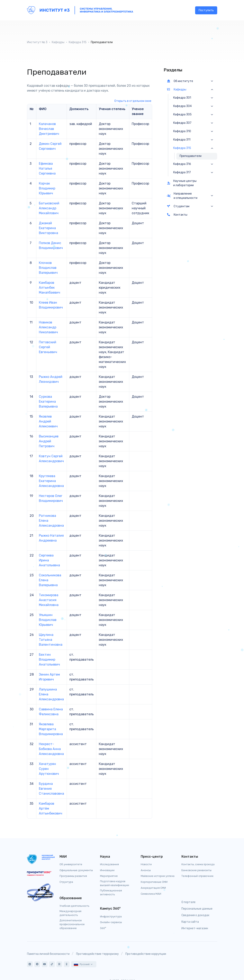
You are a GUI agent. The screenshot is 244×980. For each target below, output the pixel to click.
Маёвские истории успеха (158, 876)
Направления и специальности (182, 196)
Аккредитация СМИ (153, 888)
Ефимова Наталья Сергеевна (47, 168)
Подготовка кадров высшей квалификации (115, 883)
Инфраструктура (111, 916)
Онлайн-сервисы (111, 922)
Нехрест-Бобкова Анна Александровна (51, 749)
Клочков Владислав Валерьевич (48, 268)
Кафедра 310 (182, 131)
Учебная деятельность (74, 906)
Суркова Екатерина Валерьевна (48, 402)
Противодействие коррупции (146, 954)
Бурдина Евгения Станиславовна (51, 789)
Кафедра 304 (182, 106)
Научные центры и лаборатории (182, 183)
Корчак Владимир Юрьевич (47, 188)
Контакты (177, 215)
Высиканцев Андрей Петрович (49, 441)
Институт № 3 (37, 42)
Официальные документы (76, 870)
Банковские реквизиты (196, 870)
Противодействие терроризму (97, 954)
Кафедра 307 (182, 123)
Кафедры (58, 42)
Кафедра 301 (182, 98)
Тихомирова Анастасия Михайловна (49, 600)
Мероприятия (109, 876)
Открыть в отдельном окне (133, 101)
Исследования (109, 864)
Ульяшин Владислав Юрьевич (48, 620)
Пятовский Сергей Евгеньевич (48, 347)
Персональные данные (197, 909)
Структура (66, 882)
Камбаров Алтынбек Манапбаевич (49, 288)
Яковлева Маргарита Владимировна (51, 729)
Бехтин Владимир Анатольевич (49, 660)
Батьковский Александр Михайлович (49, 208)
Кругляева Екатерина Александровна (51, 481)
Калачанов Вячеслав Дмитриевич (49, 129)
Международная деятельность (70, 913)
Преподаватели (191, 156)
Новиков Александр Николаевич (48, 327)
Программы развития (73, 876)
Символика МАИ (151, 894)
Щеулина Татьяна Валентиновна (51, 640)
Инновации (107, 870)
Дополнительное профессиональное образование (72, 924)
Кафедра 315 (78, 42)
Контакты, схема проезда (198, 864)
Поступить (206, 10)
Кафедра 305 (182, 115)
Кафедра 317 (182, 172)
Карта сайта (190, 922)
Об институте (180, 81)
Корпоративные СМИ (154, 882)
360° (103, 928)
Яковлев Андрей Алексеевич (48, 421)
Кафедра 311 (182, 140)
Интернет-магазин (195, 928)
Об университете (71, 864)
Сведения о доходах (195, 915)
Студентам (178, 206)
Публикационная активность (111, 892)
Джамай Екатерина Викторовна (48, 228)
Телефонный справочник (197, 876)
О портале (188, 902)
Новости (146, 864)
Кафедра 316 (182, 164)
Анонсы (146, 870)
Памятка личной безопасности (48, 954)
